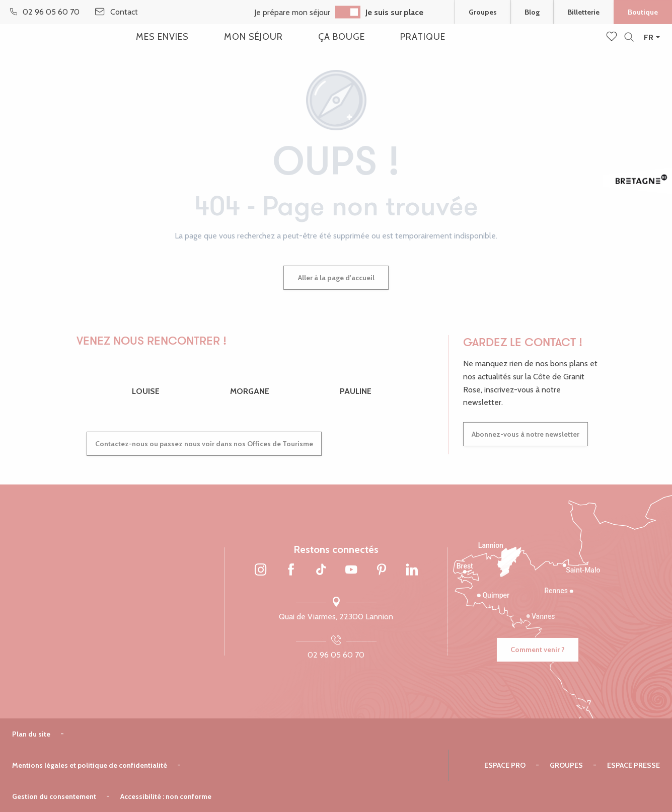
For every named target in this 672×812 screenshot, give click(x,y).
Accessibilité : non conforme (166, 796)
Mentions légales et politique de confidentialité (90, 765)
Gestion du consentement (54, 796)
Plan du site (31, 734)
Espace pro (505, 765)
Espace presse (633, 765)
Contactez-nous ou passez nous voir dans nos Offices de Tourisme (204, 444)
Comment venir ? (538, 649)
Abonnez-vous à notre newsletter (526, 434)
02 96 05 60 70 (336, 655)
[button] (629, 37)
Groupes (566, 765)
